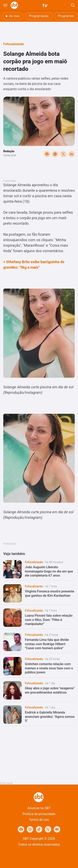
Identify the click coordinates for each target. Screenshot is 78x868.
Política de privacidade (39, 814)
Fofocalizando (14, 44)
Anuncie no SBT (39, 808)
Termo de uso (39, 820)
